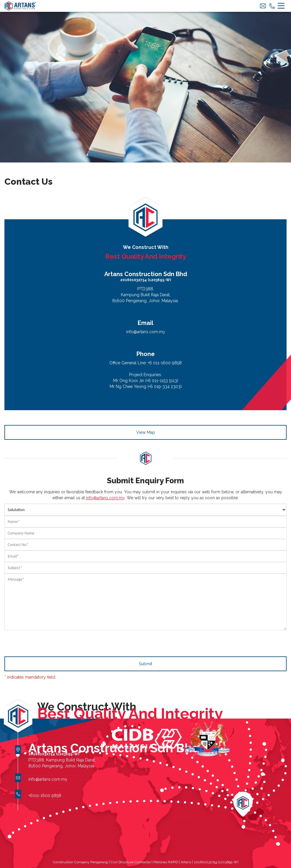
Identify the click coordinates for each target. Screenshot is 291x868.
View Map (146, 432)
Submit (145, 664)
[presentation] (49, 642)
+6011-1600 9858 (45, 795)
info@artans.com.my (146, 332)
